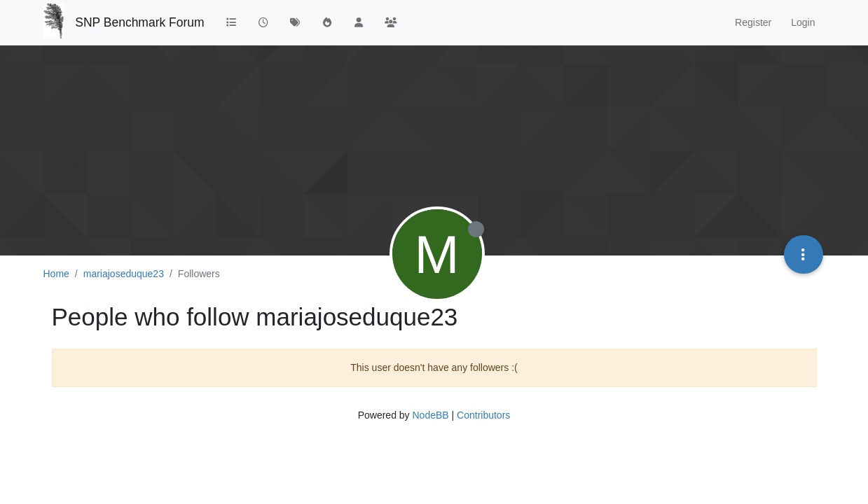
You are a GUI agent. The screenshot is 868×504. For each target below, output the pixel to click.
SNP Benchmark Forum (139, 22)
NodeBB (430, 415)
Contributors (483, 415)
